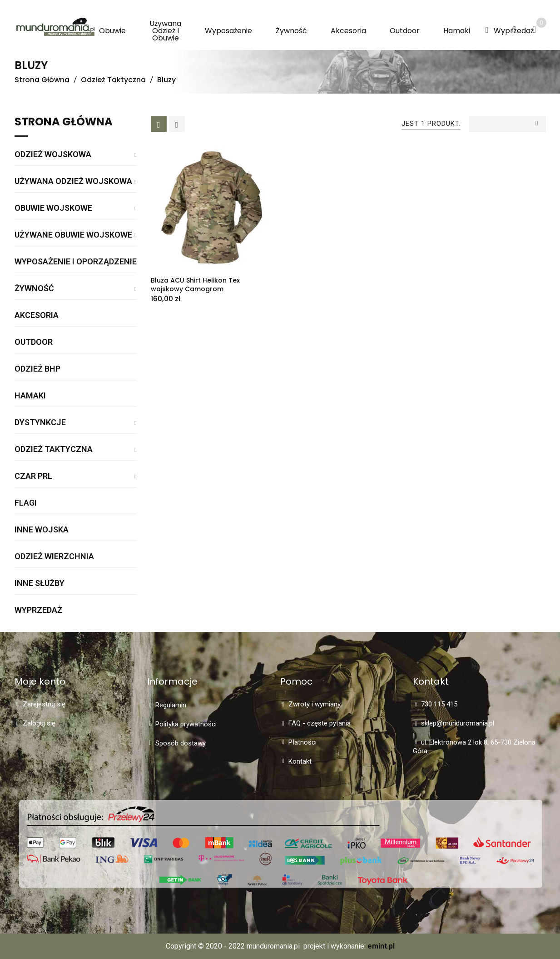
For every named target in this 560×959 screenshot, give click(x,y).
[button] (487, 30)
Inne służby (40, 584)
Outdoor (34, 342)
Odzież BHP (37, 369)
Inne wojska (42, 530)
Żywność (34, 289)
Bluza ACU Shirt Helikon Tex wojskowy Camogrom (195, 285)
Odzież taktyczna (54, 450)
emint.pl (381, 946)
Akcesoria (37, 316)
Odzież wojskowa (53, 155)
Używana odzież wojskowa (73, 181)
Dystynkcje (40, 423)
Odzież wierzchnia (54, 557)
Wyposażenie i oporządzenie (76, 262)
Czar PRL (33, 476)
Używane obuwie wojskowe (73, 235)
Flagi (26, 503)
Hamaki (30, 396)
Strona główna (64, 123)
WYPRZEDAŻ (38, 610)
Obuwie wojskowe (53, 208)
